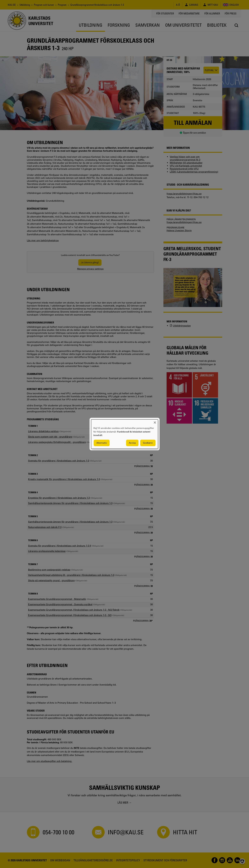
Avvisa (132, 443)
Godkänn (148, 443)
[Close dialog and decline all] (155, 421)
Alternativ (102, 443)
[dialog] (125, 434)
